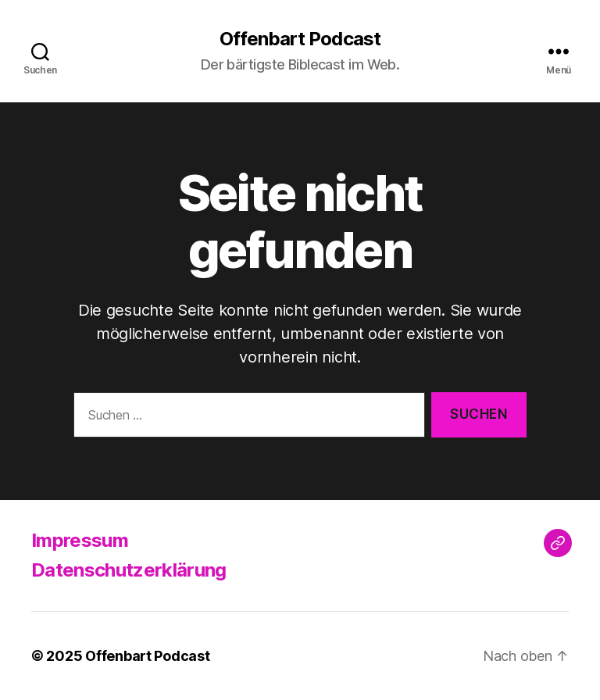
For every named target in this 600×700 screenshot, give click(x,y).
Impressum (80, 540)
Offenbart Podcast (300, 39)
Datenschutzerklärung (129, 570)
